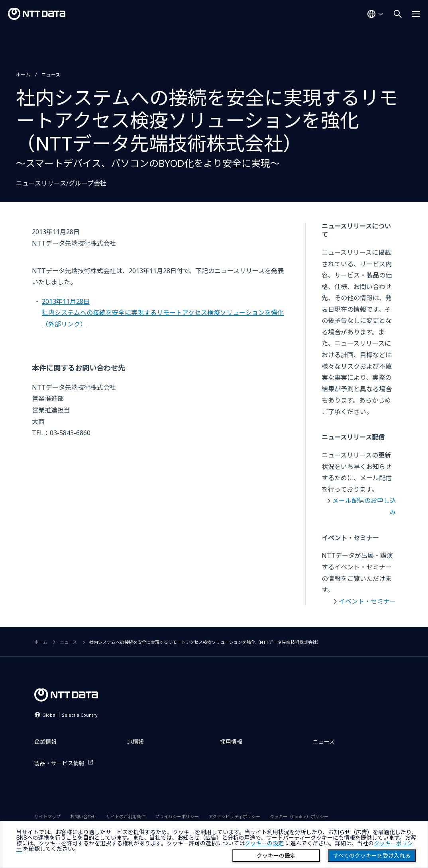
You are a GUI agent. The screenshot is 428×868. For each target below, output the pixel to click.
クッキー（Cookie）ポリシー (299, 816)
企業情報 (45, 742)
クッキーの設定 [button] (264, 843)
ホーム (23, 75)
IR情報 (135, 742)
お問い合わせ (83, 816)
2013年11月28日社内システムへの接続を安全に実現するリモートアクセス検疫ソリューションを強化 (163, 313)
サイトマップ (47, 816)
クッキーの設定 (276, 856)
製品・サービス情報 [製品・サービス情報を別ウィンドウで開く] (59, 763)
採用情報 (231, 742)
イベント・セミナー (367, 601)
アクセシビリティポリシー (234, 816)
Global (70, 715)
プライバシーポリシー (177, 816)
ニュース (51, 75)
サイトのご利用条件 (126, 816)
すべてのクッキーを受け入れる (372, 856)
